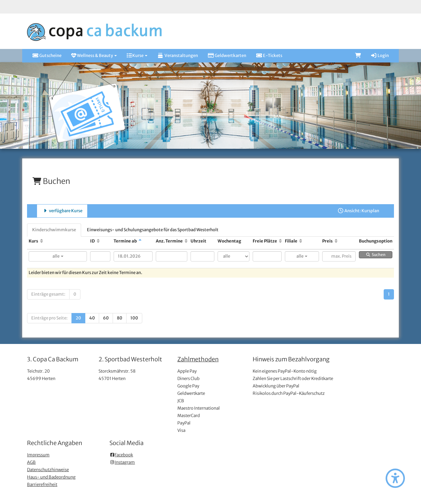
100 (134, 318)
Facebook (121, 455)
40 (92, 318)
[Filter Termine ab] (133, 256)
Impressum (38, 455)
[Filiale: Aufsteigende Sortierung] (301, 241)
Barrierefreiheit (42, 485)
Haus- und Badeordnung (51, 477)
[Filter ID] (100, 256)
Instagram (122, 462)
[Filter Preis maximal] (339, 256)
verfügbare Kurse (62, 211)
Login (380, 56)
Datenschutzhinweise (48, 470)
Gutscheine (47, 56)
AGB (31, 462)
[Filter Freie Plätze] (267, 256)
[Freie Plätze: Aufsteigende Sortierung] (280, 241)
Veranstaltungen (177, 56)
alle (58, 256)
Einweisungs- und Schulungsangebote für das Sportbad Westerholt (153, 230)
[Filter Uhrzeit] (203, 256)
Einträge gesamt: (48, 294)
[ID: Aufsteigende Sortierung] (98, 241)
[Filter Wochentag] (234, 256)
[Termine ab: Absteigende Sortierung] (140, 241)
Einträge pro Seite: (49, 318)
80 (120, 318)
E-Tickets (269, 56)
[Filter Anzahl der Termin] (172, 256)
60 (106, 318)
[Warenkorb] (358, 56)
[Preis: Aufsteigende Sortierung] (336, 241)
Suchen (376, 255)
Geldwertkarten (227, 56)
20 (78, 318)
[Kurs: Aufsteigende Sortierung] (42, 241)
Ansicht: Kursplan (358, 211)
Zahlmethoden (198, 359)
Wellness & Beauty (94, 56)
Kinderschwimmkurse (54, 230)
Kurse (137, 56)
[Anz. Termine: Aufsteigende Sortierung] (186, 241)
